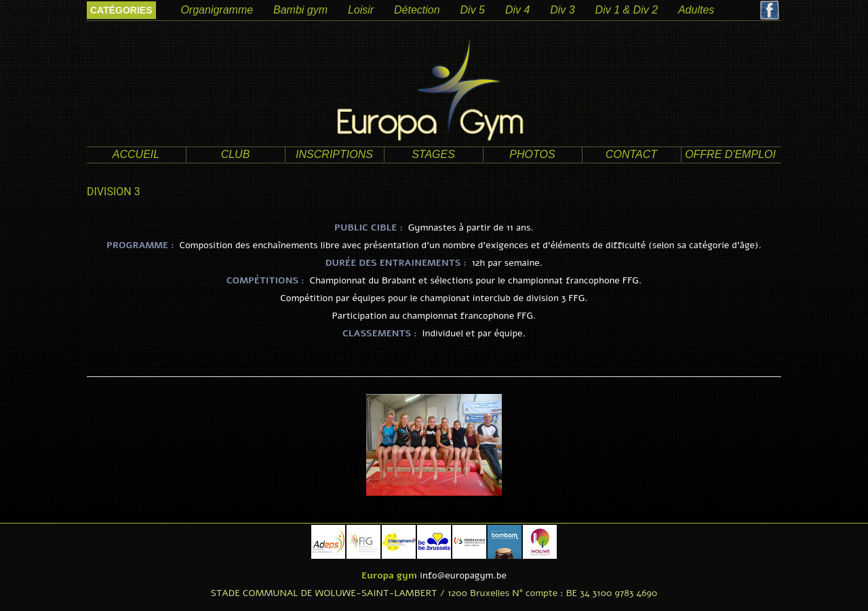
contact (631, 154)
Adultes (696, 10)
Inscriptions (334, 154)
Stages (433, 154)
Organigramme (217, 10)
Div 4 (517, 10)
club (236, 154)
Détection (417, 10)
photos (532, 154)
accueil (136, 154)
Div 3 (562, 10)
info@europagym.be (463, 575)
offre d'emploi (730, 154)
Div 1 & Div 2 (627, 10)
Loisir (361, 10)
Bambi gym (300, 10)
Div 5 (473, 10)
